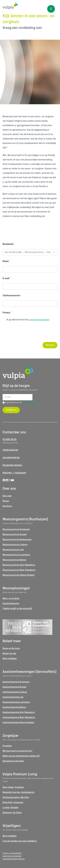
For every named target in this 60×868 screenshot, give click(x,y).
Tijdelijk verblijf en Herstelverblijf (17, 609)
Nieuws (6, 501)
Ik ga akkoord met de (26, 320)
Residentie (9, 244)
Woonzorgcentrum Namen (14, 560)
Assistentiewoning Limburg (15, 692)
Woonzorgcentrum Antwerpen (16, 529)
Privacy (7, 313)
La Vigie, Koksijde (10, 808)
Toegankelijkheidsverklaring (14, 859)
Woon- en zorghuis (11, 598)
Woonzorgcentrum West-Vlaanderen (19, 570)
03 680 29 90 (10, 440)
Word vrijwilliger (10, 659)
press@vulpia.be (11, 458)
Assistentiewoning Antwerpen (16, 682)
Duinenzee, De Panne (12, 813)
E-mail (7, 278)
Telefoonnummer (11, 296)
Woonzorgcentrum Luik (13, 550)
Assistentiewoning (11, 604)
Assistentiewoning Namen (14, 707)
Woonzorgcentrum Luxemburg (16, 555)
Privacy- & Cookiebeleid (12, 853)
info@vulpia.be (10, 450)
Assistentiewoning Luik (13, 697)
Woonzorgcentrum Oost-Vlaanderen (19, 565)
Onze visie (7, 496)
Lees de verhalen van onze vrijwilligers (20, 841)
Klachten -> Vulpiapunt (14, 473)
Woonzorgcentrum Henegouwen (17, 540)
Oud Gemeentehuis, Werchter (16, 797)
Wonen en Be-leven (11, 648)
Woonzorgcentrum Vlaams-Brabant (19, 575)
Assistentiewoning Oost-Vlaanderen (19, 712)
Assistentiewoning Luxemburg (16, 702)
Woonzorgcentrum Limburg (15, 545)
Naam (6, 261)
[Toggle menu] (51, 9)
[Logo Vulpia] (30, 6)
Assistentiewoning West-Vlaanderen (19, 717)
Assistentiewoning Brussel (14, 687)
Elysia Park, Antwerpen (13, 803)
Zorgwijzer (7, 746)
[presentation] (27, 332)
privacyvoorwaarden (39, 320)
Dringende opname (12, 465)
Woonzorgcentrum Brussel (15, 535)
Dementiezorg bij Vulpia (13, 761)
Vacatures (7, 506)
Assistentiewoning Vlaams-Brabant (18, 723)
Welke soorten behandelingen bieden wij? (21, 756)
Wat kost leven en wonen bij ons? (17, 751)
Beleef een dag (9, 654)
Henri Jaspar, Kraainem (13, 787)
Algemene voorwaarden (12, 856)
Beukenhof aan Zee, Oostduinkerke (18, 792)
